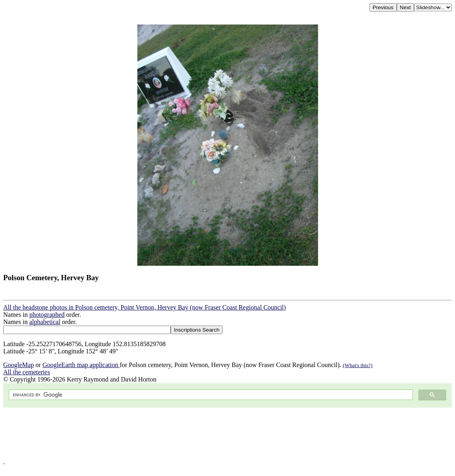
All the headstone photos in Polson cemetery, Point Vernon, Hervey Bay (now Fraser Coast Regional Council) (145, 307)
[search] (210, 395)
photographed (47, 315)
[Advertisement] (227, 435)
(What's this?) (358, 365)
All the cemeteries (27, 372)
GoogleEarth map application (81, 365)
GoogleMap (18, 365)
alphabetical (45, 322)
